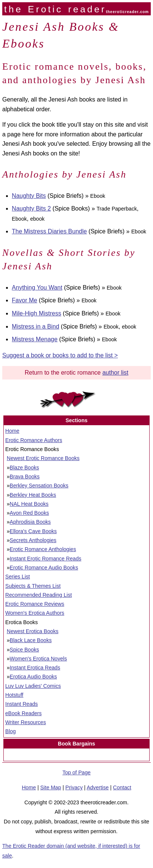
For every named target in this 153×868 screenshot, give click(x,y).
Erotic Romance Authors (34, 440)
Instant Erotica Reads (35, 668)
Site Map (51, 787)
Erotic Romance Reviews (35, 604)
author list (115, 373)
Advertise (98, 787)
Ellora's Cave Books (33, 531)
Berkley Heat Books (33, 495)
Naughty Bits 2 (31, 208)
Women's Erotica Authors (35, 613)
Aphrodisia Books (30, 522)
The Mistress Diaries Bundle (49, 231)
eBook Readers (23, 713)
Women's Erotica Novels (38, 659)
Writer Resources (25, 722)
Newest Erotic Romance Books (43, 458)
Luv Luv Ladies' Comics (33, 686)
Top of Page (76, 772)
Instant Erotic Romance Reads (46, 559)
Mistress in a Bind (36, 326)
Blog (10, 731)
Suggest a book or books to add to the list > (60, 355)
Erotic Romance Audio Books (44, 568)
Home (12, 431)
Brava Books (25, 477)
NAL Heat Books (29, 504)
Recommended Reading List (39, 595)
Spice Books (24, 650)
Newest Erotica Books (33, 631)
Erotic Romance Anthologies (43, 549)
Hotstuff (14, 695)
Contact (122, 787)
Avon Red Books (29, 513)
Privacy (74, 787)
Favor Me (25, 300)
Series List (18, 577)
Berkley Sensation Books (39, 486)
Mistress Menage (35, 339)
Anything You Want (37, 288)
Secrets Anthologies (33, 540)
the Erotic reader (55, 9)
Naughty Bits (29, 196)
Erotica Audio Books (33, 677)
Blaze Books (24, 468)
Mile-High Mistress (37, 313)
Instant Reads (22, 704)
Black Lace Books (31, 640)
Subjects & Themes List (33, 586)
